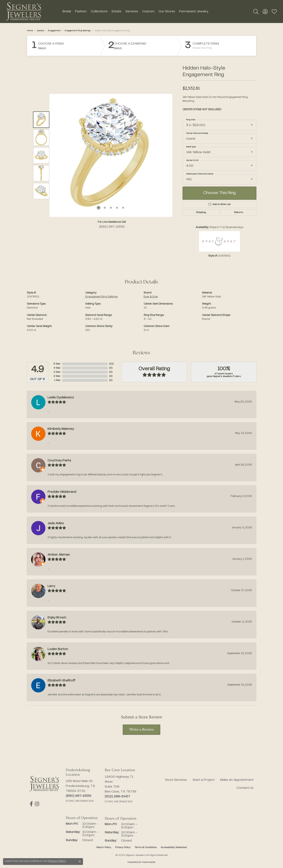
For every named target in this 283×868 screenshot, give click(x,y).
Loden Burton (58, 649)
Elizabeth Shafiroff (61, 681)
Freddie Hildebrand (62, 492)
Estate (116, 11)
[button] (256, 11)
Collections (99, 11)
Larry (51, 586)
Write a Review (142, 730)
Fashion (81, 11)
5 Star (57, 364)
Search (42, 48)
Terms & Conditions (146, 847)
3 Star (57, 372)
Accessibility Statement (174, 847)
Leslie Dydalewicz (61, 398)
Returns (238, 212)
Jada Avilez (56, 523)
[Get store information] (80, 801)
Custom (148, 11)
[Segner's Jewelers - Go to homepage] (44, 784)
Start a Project (204, 780)
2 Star (57, 376)
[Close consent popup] (80, 861)
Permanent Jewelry (194, 11)
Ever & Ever (151, 297)
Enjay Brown (57, 618)
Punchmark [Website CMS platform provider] (149, 862)
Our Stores (167, 11)
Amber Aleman (59, 555)
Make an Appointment (237, 780)
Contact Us (245, 788)
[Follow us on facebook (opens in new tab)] (31, 804)
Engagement (54, 31)
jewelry (40, 31)
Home (30, 31)
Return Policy (104, 847)
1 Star (57, 380)
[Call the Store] (78, 796)
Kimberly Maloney (61, 429)
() (111, 364)
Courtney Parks (59, 461)
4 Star (57, 368)
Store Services (176, 780)
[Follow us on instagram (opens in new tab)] (37, 804)
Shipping (201, 212)
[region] (111, 155)
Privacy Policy (123, 847)
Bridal (67, 11)
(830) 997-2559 (112, 227)
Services (132, 11)
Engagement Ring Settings (77, 31)
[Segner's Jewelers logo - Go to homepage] (24, 11)
